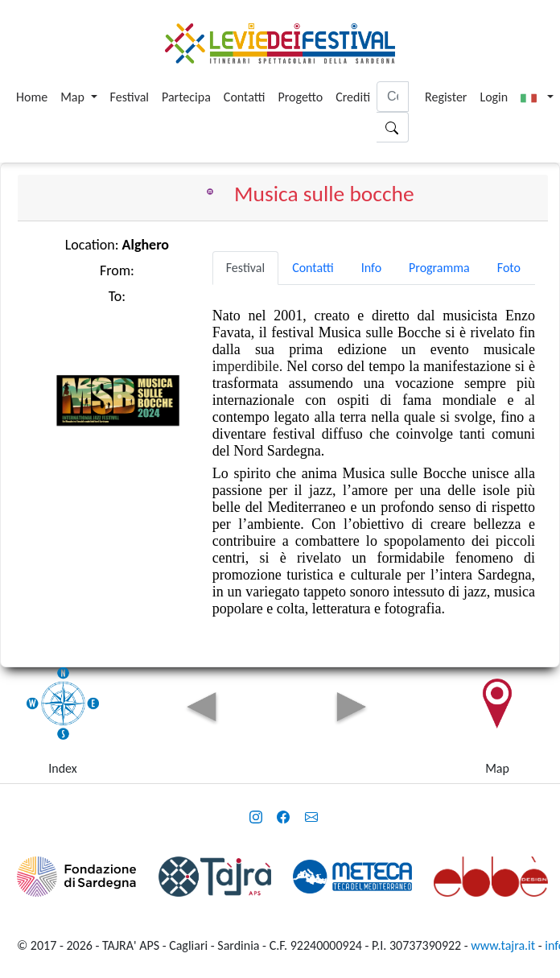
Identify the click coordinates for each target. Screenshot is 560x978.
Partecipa (186, 97)
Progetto (300, 97)
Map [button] (74, 97)
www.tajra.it (503, 945)
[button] (537, 97)
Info (371, 268)
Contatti (245, 97)
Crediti (353, 97)
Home (32, 97)
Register (446, 97)
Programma (439, 268)
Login (494, 97)
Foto (509, 268)
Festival (130, 97)
